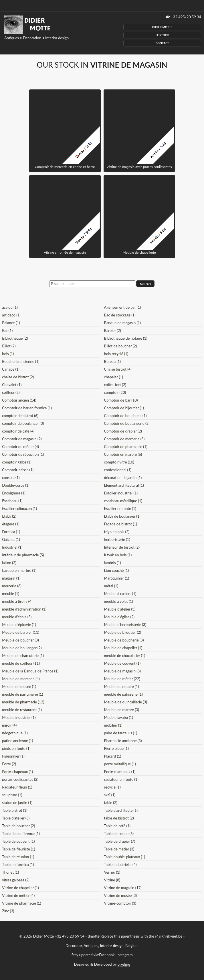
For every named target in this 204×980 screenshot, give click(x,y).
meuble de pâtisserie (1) (123, 694)
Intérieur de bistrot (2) (122, 547)
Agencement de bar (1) (123, 307)
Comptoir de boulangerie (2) (127, 423)
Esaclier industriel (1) (121, 493)
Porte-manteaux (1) (120, 772)
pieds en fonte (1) (16, 748)
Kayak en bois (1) (118, 555)
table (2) (111, 803)
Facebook (107, 955)
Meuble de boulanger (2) (22, 648)
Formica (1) (11, 532)
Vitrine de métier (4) (18, 895)
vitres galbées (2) (16, 880)
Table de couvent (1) (18, 841)
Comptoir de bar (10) (121, 400)
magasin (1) (11, 578)
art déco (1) (11, 315)
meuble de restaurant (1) (22, 710)
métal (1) (111, 586)
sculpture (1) (12, 795)
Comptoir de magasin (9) (22, 439)
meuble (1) (11, 594)
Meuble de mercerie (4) (21, 679)
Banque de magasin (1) (122, 323)
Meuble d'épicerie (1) (19, 625)
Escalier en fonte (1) (120, 508)
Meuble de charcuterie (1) (23, 656)
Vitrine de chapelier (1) (20, 888)
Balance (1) (11, 323)
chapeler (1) (114, 377)
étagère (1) (11, 524)
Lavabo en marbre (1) (19, 570)
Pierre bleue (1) (116, 748)
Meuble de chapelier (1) (123, 648)
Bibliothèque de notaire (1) (126, 338)
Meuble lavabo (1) (119, 717)
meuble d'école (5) (17, 617)
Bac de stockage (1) (120, 315)
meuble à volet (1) (119, 601)
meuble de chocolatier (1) (125, 656)
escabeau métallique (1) (123, 501)
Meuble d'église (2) (119, 617)
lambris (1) (113, 563)
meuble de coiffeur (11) (21, 663)
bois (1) (8, 354)
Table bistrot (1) (15, 810)
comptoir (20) (115, 392)
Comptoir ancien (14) (19, 400)
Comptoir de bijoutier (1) (124, 408)
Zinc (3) (8, 911)
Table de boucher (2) (18, 826)
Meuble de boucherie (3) (124, 640)
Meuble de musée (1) (19, 686)
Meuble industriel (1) (19, 717)
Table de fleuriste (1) (18, 849)
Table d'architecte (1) (121, 810)
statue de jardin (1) (17, 803)
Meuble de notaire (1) (122, 686)
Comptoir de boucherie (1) (125, 416)
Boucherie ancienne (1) (21, 361)
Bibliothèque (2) (15, 338)
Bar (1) (7, 330)
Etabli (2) (9, 516)
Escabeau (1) (12, 501)
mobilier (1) (113, 725)
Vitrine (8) (112, 880)
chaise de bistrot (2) (18, 377)
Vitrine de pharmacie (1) (21, 903)
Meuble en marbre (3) (122, 710)
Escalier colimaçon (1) (19, 508)
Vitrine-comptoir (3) (120, 903)
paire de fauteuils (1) (121, 733)
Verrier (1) (112, 872)
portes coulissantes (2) (20, 779)
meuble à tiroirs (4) (17, 601)
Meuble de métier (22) (122, 679)
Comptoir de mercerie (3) (124, 439)
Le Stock (162, 35)
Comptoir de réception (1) (23, 454)
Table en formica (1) (18, 864)
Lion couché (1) (117, 570)
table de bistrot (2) (119, 818)
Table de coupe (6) (119, 834)
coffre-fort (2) (115, 385)
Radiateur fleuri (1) (17, 787)
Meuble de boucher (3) (20, 640)
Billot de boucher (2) (121, 346)
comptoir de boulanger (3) (23, 423)
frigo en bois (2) (117, 532)
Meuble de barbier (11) (21, 632)
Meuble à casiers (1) (120, 594)
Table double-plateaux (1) (125, 857)
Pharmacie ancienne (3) (123, 741)
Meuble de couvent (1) (122, 663)
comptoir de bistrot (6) (20, 416)
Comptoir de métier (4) (20, 447)
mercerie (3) (12, 586)
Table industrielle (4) (120, 864)
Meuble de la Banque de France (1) (30, 671)
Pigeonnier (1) (13, 756)
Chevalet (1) (12, 385)
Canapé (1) (11, 369)
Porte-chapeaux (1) (17, 772)
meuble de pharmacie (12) (23, 702)
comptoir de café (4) (18, 431)
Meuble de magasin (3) (122, 671)
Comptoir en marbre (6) (123, 454)
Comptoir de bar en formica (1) (27, 408)
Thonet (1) (10, 872)
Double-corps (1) (16, 485)
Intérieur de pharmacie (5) (23, 555)
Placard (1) (113, 756)
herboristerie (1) (117, 539)
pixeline (124, 964)
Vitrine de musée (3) (120, 895)
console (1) (11, 478)
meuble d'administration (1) (24, 609)
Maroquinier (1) (117, 578)
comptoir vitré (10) (119, 462)
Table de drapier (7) (120, 841)
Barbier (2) (113, 330)
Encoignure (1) (14, 493)
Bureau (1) (112, 361)
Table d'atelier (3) (16, 818)
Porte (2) (9, 764)
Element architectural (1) (124, 485)
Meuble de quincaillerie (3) (126, 702)
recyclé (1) (112, 787)
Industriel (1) (12, 547)
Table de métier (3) (119, 849)
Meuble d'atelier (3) (120, 609)
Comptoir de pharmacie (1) (126, 447)
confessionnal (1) (118, 470)
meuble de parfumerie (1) (22, 694)
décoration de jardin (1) (123, 478)
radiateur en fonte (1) (121, 779)
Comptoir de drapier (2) (123, 431)
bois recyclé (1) (116, 354)
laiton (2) (9, 563)
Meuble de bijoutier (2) (123, 632)
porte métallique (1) (120, 764)
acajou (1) (10, 307)
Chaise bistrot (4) (118, 369)
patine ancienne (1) (17, 741)
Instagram (125, 955)
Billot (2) (9, 346)
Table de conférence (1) (21, 834)
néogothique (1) (15, 733)
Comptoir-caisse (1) (18, 470)
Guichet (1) (11, 539)
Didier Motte (162, 27)
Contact (162, 43)
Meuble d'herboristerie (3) (125, 625)
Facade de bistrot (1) (121, 524)
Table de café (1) (117, 826)
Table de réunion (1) (18, 857)
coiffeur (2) (11, 392)
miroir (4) (9, 725)
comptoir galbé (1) (17, 462)
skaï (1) (110, 795)
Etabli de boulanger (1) (122, 516)
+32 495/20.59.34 (186, 17)
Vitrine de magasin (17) (123, 888)
